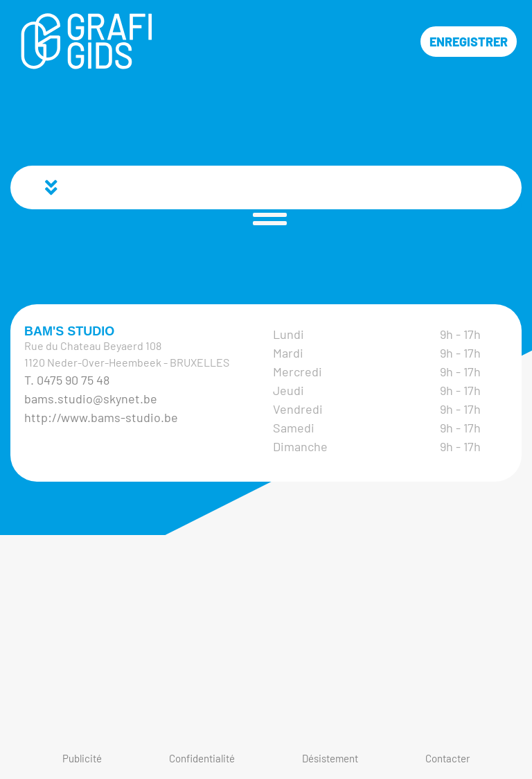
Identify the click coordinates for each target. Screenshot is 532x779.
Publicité (82, 758)
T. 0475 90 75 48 (67, 380)
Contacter (447, 758)
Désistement (330, 758)
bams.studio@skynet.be (91, 399)
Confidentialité (202, 758)
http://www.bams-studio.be (101, 417)
